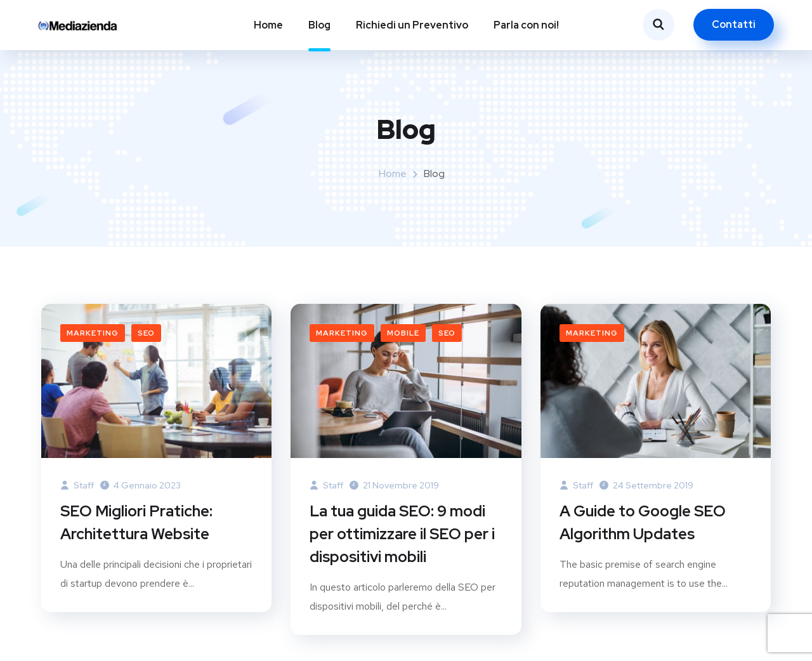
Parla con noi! (526, 25)
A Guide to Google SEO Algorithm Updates (643, 522)
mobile (403, 333)
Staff (77, 485)
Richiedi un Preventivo (412, 25)
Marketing (93, 333)
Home (268, 25)
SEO (146, 333)
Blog (319, 25)
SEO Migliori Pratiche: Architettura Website (136, 522)
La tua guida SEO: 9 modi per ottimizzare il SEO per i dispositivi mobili (402, 534)
